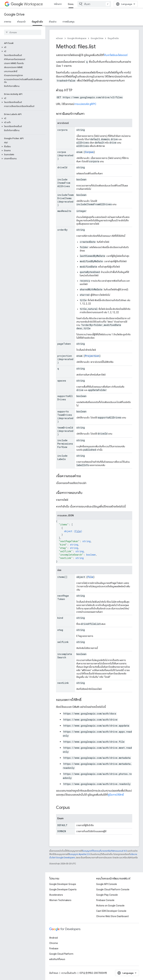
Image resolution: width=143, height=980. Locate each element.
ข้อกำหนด (54, 973)
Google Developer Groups (63, 884)
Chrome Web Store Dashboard (112, 916)
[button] (22, 47)
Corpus (89, 152)
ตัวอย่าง (53, 22)
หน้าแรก (58, 4)
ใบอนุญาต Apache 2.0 (79, 854)
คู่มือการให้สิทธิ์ (116, 795)
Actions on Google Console (110, 906)
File (78, 531)
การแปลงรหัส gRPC (85, 104)
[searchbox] (23, 32)
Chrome (54, 943)
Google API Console (107, 884)
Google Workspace (77, 38)
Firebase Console (105, 900)
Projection (92, 356)
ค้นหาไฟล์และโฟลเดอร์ (116, 55)
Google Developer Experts (63, 889)
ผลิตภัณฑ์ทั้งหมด (57, 959)
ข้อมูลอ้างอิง (113, 38)
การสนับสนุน (68, 22)
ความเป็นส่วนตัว (69, 973)
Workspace (27, 4)
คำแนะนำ (21, 22)
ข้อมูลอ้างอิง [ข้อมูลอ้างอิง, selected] (37, 22)
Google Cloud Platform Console (113, 889)
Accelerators (56, 895)
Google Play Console (107, 895)
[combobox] (94, 4)
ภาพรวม (8, 22)
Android (53, 938)
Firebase (54, 948)
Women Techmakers (60, 900)
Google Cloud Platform (61, 954)
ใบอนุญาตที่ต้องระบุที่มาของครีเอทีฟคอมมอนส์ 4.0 (105, 851)
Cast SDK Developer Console (111, 911)
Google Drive (14, 15)
